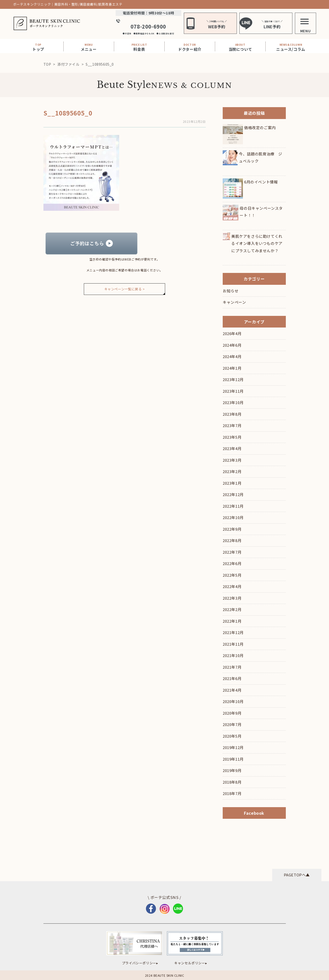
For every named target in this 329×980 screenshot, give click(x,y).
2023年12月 (233, 379)
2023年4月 (232, 448)
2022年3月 (232, 598)
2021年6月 (232, 678)
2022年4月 (232, 586)
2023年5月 (232, 437)
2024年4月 (232, 356)
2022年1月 (232, 621)
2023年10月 (233, 402)
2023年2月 (232, 471)
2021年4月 (232, 690)
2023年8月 (232, 414)
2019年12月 (233, 747)
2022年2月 (232, 609)
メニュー (89, 47)
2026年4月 (232, 333)
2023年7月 (232, 425)
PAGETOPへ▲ (297, 875)
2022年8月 (232, 540)
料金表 (139, 47)
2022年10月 (233, 517)
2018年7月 (232, 793)
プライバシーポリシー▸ (140, 963)
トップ (38, 47)
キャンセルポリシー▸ (191, 963)
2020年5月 (232, 736)
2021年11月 (233, 644)
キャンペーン (234, 302)
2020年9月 (232, 713)
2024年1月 (232, 368)
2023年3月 (232, 460)
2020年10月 (233, 701)
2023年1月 (232, 483)
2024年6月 (232, 345)
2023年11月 (233, 391)
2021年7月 (232, 667)
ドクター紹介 (190, 47)
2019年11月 (233, 759)
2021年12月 (233, 632)
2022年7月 (232, 552)
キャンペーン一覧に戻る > (125, 289)
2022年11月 (233, 506)
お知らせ (231, 291)
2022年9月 (232, 529)
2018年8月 (232, 782)
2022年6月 (232, 563)
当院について (240, 47)
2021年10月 (233, 655)
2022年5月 (232, 575)
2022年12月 (233, 494)
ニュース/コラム (291, 47)
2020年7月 (232, 724)
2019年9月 (232, 770)
